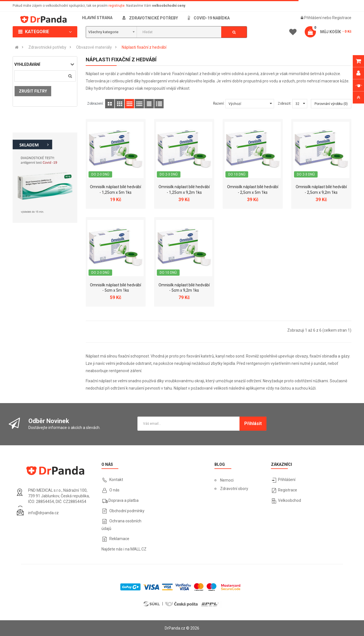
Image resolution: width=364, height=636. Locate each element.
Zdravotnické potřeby (47, 47)
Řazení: (219, 104)
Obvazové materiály (94, 47)
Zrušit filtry (33, 91)
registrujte (117, 6)
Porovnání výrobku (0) (331, 104)
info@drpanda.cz (43, 513)
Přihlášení (313, 18)
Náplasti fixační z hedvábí (144, 47)
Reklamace (119, 539)
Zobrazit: (285, 104)
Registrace (342, 18)
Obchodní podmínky (127, 511)
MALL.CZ (138, 549)
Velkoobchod (290, 500)
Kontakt (116, 480)
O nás (114, 490)
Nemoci (227, 480)
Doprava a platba (124, 500)
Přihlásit (253, 423)
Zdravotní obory (234, 489)
